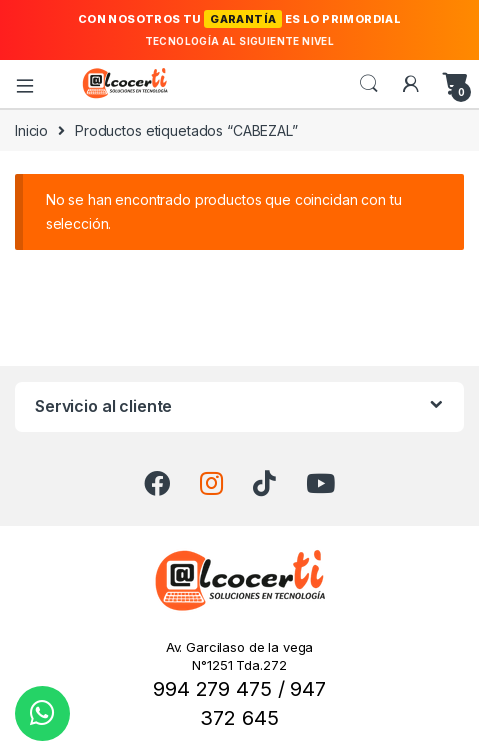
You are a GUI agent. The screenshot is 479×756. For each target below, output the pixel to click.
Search (369, 84)
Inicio (31, 130)
